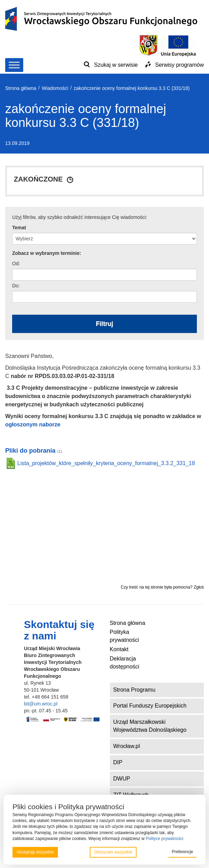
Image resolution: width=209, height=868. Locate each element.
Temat (19, 228)
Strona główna (128, 623)
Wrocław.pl (127, 746)
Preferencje (182, 852)
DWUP (122, 779)
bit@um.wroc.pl (41, 704)
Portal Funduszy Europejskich (150, 706)
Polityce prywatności (164, 839)
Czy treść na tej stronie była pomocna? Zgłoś (162, 587)
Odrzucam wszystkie (113, 852)
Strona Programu (134, 690)
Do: (16, 286)
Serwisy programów (180, 65)
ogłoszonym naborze (33, 424)
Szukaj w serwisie (116, 65)
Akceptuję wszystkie (35, 852)
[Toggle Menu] (14, 65)
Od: (16, 264)
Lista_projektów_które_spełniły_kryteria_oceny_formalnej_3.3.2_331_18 (106, 463)
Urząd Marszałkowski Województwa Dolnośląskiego (150, 726)
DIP (118, 762)
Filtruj (105, 324)
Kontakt (119, 649)
